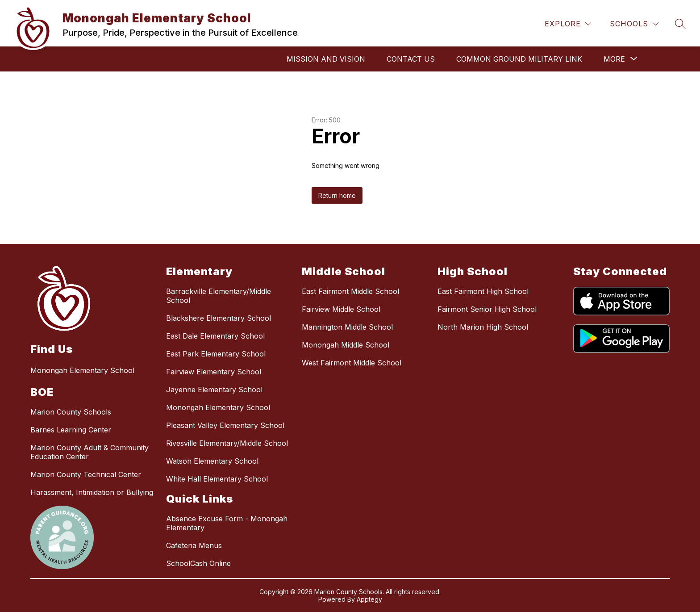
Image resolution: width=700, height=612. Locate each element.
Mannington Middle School (347, 327)
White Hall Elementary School (217, 479)
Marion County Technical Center (86, 474)
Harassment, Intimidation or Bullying (92, 492)
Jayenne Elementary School (214, 390)
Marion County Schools (71, 412)
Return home (337, 195)
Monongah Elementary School (218, 407)
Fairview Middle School (341, 309)
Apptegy (369, 599)
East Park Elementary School (216, 354)
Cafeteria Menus (194, 545)
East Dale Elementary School (215, 336)
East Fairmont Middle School (350, 291)
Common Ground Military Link (519, 59)
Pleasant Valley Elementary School (225, 425)
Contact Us (411, 59)
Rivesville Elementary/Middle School (227, 443)
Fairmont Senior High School (487, 309)
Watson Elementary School (212, 461)
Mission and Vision (326, 59)
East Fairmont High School (483, 291)
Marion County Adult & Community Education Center (90, 452)
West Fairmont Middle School (352, 363)
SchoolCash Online (198, 563)
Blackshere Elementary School (219, 318)
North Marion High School (483, 327)
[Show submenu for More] (614, 59)
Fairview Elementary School (214, 372)
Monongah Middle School (346, 345)
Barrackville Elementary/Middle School (219, 296)
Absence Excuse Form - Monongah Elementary (227, 523)
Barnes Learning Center (71, 430)
